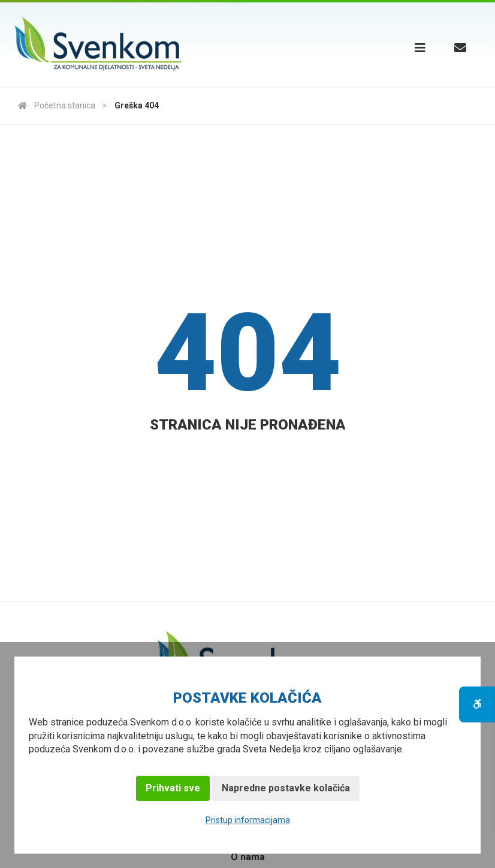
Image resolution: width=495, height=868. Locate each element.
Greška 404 (137, 105)
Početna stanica (57, 105)
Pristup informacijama (248, 820)
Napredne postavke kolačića (286, 788)
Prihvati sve (173, 788)
